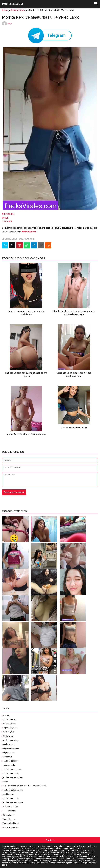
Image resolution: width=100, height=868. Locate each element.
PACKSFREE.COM (12, 4)
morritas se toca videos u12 (55, 850)
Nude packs (44, 852)
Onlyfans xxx (8, 736)
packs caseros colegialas (34, 857)
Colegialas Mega (62, 848)
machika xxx (8, 794)
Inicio (5, 10)
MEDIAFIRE (8, 214)
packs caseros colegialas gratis (40, 854)
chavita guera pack (14, 857)
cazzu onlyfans (9, 811)
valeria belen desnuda (12, 769)
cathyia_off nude (50, 861)
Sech (10, 24)
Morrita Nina (52, 846)
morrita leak (73, 850)
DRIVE (5, 218)
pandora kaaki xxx (10, 761)
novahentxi (7, 757)
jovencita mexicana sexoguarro (15, 846)
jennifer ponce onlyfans (13, 777)
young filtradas (14, 861)
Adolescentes (18, 10)
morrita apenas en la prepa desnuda (65, 863)
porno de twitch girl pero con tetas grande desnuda (25, 786)
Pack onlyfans (9, 732)
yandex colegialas (24, 859)
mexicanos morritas (37, 846)
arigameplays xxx (10, 728)
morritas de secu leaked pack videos (61, 857)
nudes (5, 782)
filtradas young (65, 846)
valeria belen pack (10, 773)
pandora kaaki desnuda (12, 790)
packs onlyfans (9, 723)
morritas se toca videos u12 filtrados (27, 850)
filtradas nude (14, 852)
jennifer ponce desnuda (13, 802)
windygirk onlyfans (11, 740)
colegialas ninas (80, 846)
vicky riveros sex (85, 861)
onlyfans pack (9, 753)
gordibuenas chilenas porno (45, 859)
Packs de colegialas (30, 852)
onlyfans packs (9, 744)
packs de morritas (10, 827)
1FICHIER (7, 221)
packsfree (7, 715)
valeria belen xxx (10, 719)
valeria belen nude (10, 798)
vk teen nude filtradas (67, 861)
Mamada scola (64, 859)
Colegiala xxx (8, 815)
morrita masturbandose (32, 861)
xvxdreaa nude (9, 765)
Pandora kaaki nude (11, 823)
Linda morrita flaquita (60, 852)
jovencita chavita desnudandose (25, 848)
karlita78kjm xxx (61, 854)
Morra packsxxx (42, 863)
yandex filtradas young (16, 854)
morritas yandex (47, 848)
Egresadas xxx (9, 819)
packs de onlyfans (10, 807)
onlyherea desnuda (11, 748)
